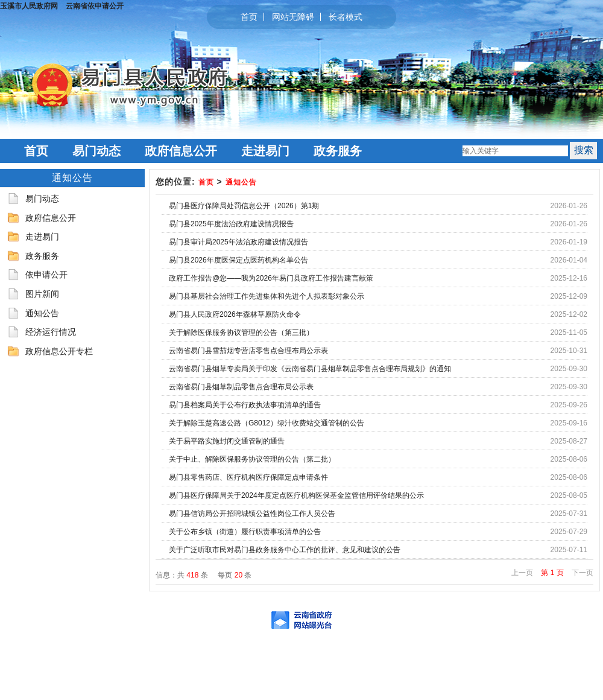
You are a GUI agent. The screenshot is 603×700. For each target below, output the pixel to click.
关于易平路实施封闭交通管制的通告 (227, 441)
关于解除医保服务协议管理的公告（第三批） (241, 332)
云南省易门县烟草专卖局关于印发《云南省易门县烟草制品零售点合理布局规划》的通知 (310, 369)
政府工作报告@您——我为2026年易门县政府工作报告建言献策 (271, 278)
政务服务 (338, 151)
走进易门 (265, 151)
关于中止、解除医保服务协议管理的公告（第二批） (252, 459)
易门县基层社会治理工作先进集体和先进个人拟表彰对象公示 (267, 296)
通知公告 (42, 313)
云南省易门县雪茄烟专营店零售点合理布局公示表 (248, 351)
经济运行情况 (51, 332)
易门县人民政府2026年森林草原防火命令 (235, 314)
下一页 (582, 573)
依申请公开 (46, 275)
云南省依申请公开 (95, 6)
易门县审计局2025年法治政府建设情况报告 (238, 242)
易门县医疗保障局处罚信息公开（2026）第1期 (244, 206)
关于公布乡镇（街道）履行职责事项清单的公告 (245, 532)
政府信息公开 (181, 151)
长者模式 (346, 17)
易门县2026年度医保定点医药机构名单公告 (238, 260)
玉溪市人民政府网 (29, 6)
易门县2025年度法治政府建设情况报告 (231, 224)
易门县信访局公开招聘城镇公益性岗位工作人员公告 (252, 514)
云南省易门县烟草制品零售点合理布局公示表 (241, 387)
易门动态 (96, 151)
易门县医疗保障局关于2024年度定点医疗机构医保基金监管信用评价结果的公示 (296, 495)
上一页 (522, 573)
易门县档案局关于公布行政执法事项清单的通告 (245, 405)
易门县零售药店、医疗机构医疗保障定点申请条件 (248, 477)
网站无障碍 (293, 17)
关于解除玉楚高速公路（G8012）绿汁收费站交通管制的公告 (267, 423)
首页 (249, 17)
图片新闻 (42, 294)
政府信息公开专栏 (59, 351)
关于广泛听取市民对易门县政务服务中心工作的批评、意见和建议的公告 (285, 550)
